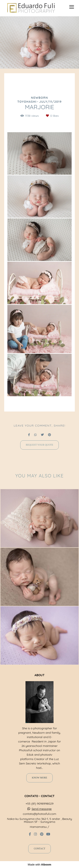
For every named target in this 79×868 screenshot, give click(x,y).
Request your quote (39, 445)
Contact (39, 849)
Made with (39, 865)
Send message (42, 809)
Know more (39, 778)
